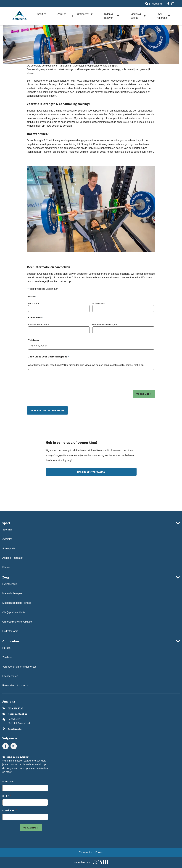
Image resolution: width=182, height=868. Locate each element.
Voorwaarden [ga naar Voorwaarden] (86, 852)
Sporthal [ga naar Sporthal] (7, 530)
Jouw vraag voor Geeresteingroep (49, 357)
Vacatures (157, 4)
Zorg (6, 577)
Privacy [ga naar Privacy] (99, 852)
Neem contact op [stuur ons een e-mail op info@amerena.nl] (18, 714)
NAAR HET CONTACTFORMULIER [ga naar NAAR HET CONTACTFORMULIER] (47, 410)
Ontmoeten (11, 641)
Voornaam (33, 303)
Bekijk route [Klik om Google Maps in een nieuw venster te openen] (15, 729)
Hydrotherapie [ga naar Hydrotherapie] (10, 631)
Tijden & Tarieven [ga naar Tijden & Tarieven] (108, 16)
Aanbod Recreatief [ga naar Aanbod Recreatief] (13, 558)
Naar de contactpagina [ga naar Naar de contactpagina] (91, 472)
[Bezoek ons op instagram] (173, 4)
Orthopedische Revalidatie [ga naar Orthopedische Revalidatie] (17, 622)
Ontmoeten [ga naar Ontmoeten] (83, 14)
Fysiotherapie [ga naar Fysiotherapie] (10, 584)
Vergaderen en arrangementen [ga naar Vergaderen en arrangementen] (19, 667)
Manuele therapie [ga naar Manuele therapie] (12, 593)
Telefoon (33, 340)
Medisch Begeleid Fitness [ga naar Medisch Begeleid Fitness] (17, 603)
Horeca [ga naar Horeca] (6, 648)
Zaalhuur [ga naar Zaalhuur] (7, 657)
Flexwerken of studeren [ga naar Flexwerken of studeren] (15, 686)
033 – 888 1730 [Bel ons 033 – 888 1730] (15, 708)
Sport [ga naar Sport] (40, 14)
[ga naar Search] (147, 4)
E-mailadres (9, 810)
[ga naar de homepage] (20, 16)
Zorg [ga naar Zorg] (60, 14)
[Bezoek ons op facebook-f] (168, 4)
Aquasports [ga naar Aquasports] (9, 548)
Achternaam (99, 303)
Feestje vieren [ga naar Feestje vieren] (10, 676)
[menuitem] (147, 4)
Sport (6, 523)
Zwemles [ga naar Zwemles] (7, 539)
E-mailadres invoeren (39, 324)
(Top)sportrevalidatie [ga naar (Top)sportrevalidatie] (14, 612)
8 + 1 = (6, 796)
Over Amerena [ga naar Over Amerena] (162, 16)
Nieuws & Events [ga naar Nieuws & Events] (136, 16)
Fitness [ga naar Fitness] (6, 567)
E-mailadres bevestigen (105, 324)
